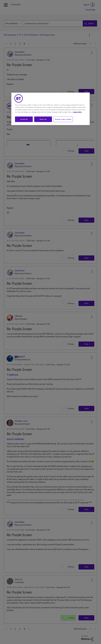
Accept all (24, 119)
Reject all (43, 119)
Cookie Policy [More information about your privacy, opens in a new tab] (77, 112)
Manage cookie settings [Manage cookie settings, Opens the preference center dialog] (63, 119)
